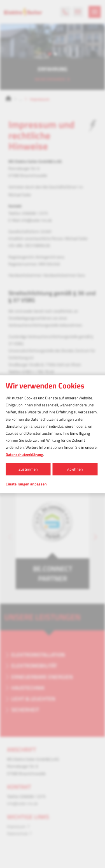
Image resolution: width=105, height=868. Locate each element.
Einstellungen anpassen (26, 484)
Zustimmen (28, 469)
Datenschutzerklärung (24, 454)
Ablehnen (75, 469)
